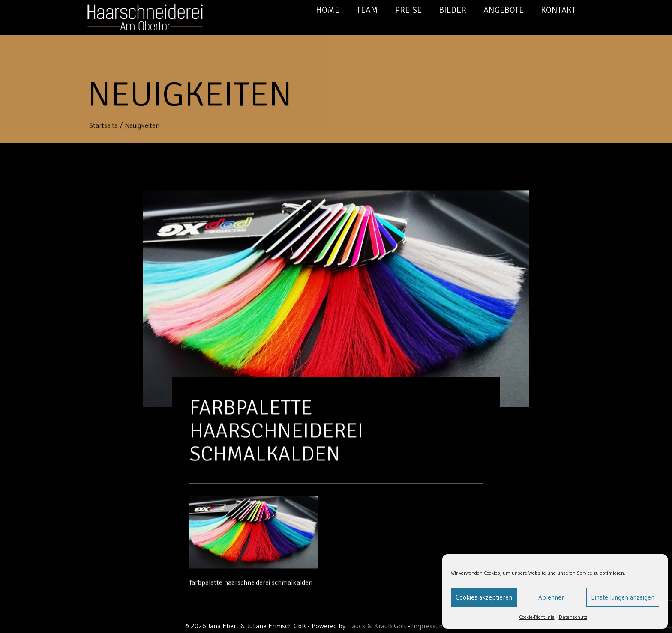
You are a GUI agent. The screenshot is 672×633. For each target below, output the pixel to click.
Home (328, 10)
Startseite (104, 125)
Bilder (453, 10)
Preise (408, 10)
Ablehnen (552, 597)
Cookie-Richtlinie (537, 617)
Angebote (504, 10)
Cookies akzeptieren (484, 597)
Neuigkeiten (142, 125)
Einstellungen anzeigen (623, 597)
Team (367, 10)
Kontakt (558, 10)
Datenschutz (573, 617)
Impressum (428, 626)
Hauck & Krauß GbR (377, 626)
